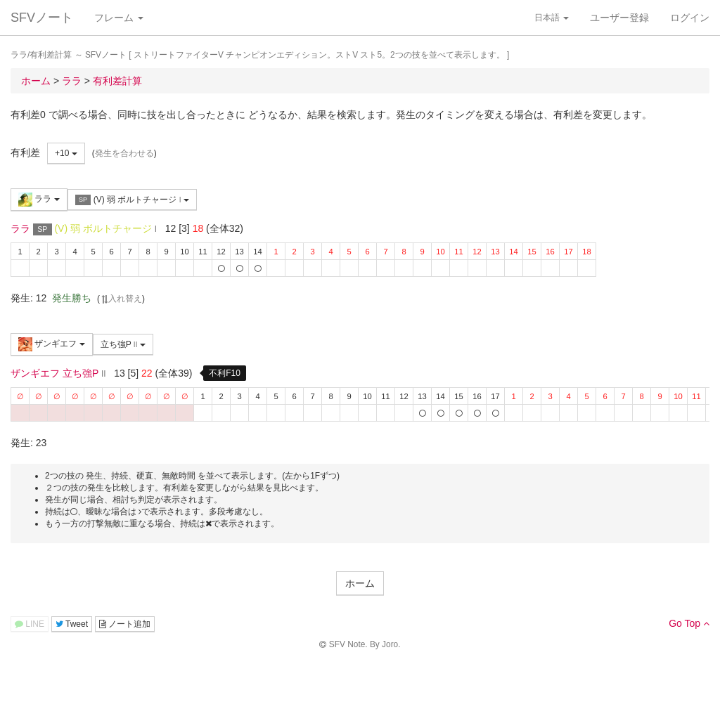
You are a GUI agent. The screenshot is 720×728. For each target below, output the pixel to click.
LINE (30, 624)
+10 (66, 153)
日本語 (552, 18)
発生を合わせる (124, 153)
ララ (39, 200)
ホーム (360, 583)
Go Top (689, 623)
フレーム (119, 18)
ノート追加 (125, 624)
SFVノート (42, 18)
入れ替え (121, 299)
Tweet (72, 624)
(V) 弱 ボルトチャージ (132, 200)
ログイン (690, 18)
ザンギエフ (52, 344)
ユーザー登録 (619, 18)
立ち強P (123, 344)
